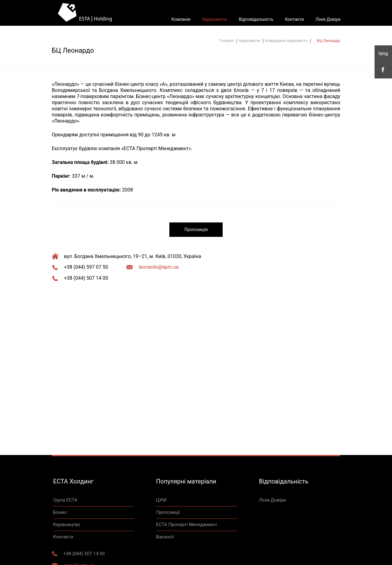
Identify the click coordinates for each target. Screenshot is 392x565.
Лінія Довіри (328, 19)
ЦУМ (161, 500)
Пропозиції (168, 512)
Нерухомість (215, 19)
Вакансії (165, 537)
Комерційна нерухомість (286, 41)
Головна (227, 41)
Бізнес (60, 512)
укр (383, 54)
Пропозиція (196, 229)
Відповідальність (256, 19)
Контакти (295, 19)
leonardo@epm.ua (159, 267)
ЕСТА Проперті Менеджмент (187, 525)
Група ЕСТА (65, 500)
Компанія (181, 19)
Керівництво (67, 525)
